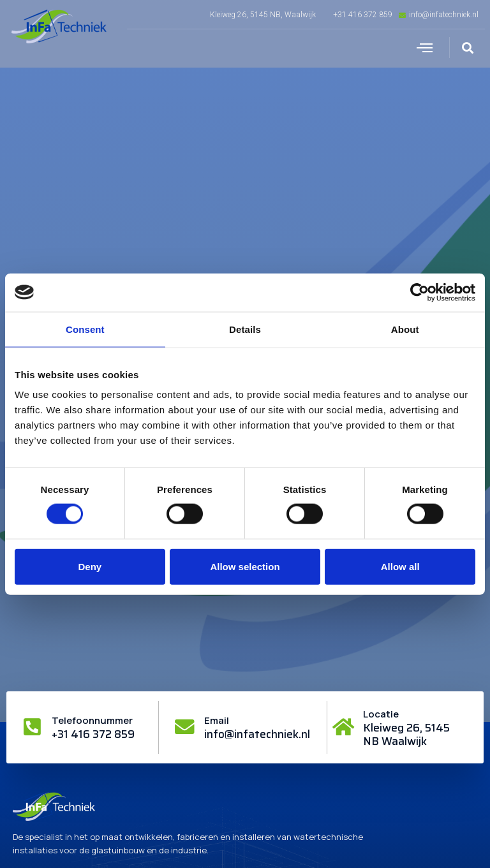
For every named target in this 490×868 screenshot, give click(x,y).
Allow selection (245, 566)
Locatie (382, 714)
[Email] (185, 727)
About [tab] (405, 329)
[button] (425, 48)
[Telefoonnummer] (33, 727)
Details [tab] (245, 329)
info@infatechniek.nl (258, 734)
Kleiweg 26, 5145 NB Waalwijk (407, 734)
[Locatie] (344, 727)
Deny (90, 566)
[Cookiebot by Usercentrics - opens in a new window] (419, 292)
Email (217, 720)
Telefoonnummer (93, 720)
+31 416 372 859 (94, 734)
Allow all (400, 566)
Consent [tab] (85, 329)
